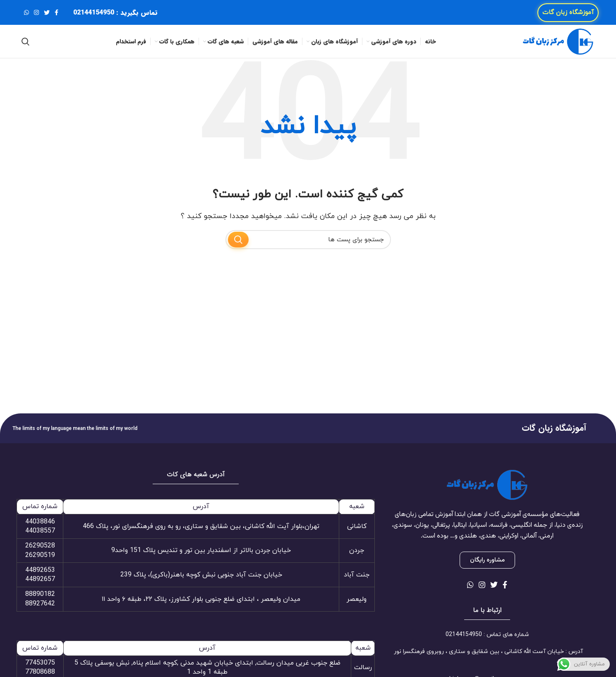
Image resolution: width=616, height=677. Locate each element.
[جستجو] (25, 41)
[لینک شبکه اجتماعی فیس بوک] (56, 12)
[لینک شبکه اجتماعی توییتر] (47, 12)
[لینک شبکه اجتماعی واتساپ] (26, 12)
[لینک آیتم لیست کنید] (487, 635)
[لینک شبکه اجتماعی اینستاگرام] (36, 12)
